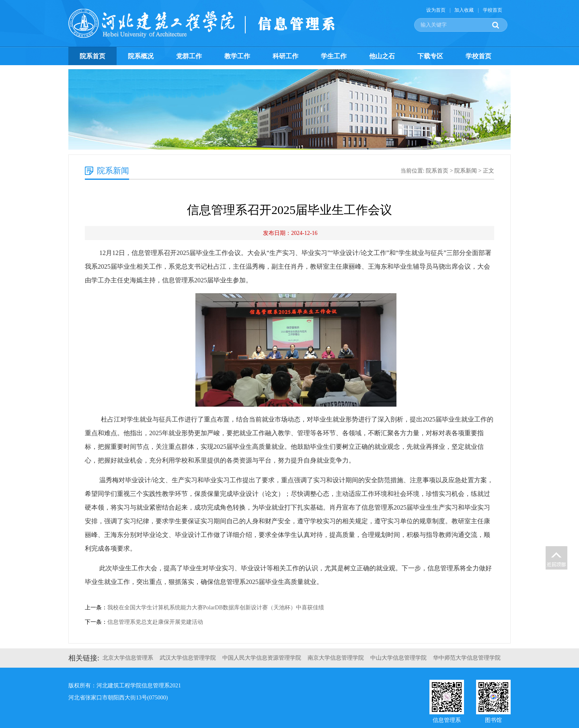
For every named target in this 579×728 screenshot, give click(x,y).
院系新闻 (466, 171)
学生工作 (334, 56)
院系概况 (141, 56)
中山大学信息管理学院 (398, 658)
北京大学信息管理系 (128, 658)
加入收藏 (464, 10)
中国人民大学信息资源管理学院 (262, 658)
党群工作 (189, 56)
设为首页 (436, 10)
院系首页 (92, 56)
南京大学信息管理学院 (336, 658)
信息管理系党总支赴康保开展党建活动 (155, 622)
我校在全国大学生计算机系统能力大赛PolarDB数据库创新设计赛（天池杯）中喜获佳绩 (216, 608)
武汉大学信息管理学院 (188, 658)
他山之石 (382, 56)
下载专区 (430, 56)
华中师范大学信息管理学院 (467, 658)
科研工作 (285, 56)
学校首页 (493, 10)
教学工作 (237, 56)
